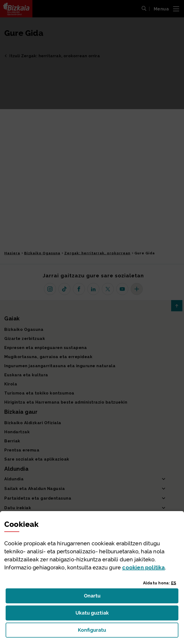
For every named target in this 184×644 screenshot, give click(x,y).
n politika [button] (143, 568)
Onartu (98, 597)
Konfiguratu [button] (121, 632)
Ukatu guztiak (94, 614)
